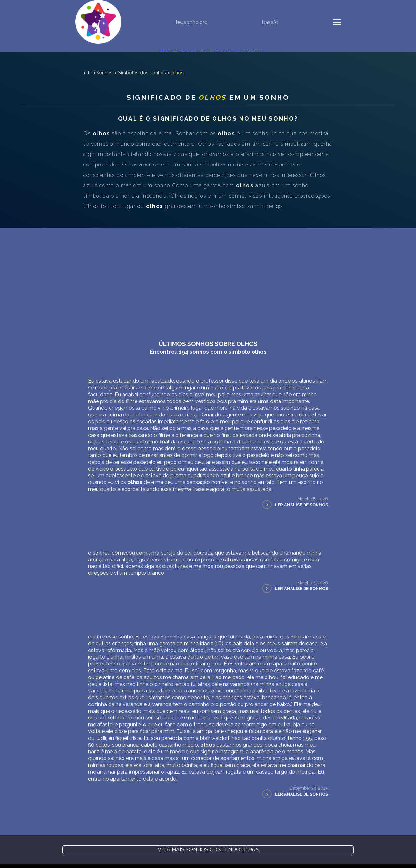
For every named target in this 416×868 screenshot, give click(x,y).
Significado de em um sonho (208, 97)
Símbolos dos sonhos (142, 73)
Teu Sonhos (100, 73)
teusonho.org (192, 22)
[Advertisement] (208, 277)
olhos (177, 73)
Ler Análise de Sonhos (301, 505)
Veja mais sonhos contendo (208, 850)
